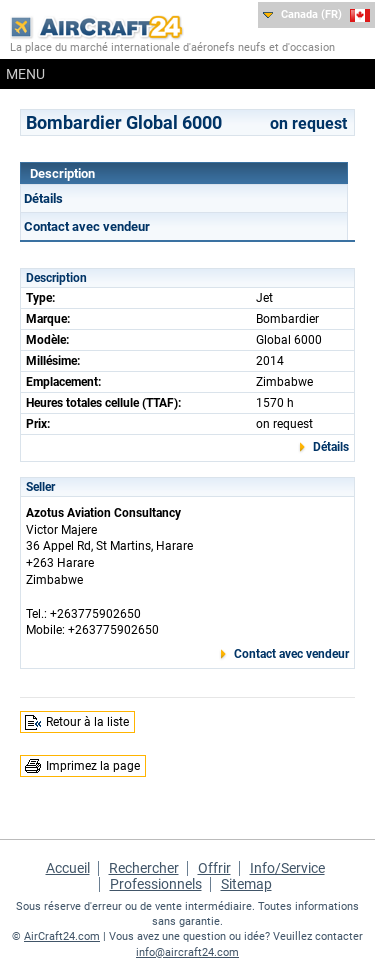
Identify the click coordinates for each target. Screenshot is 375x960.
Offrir (214, 868)
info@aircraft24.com (187, 952)
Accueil (68, 868)
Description (62, 173)
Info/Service (287, 868)
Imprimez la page (93, 766)
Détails (43, 198)
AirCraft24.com (62, 936)
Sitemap (246, 884)
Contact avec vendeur (87, 226)
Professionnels (156, 884)
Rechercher (144, 868)
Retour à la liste (87, 722)
